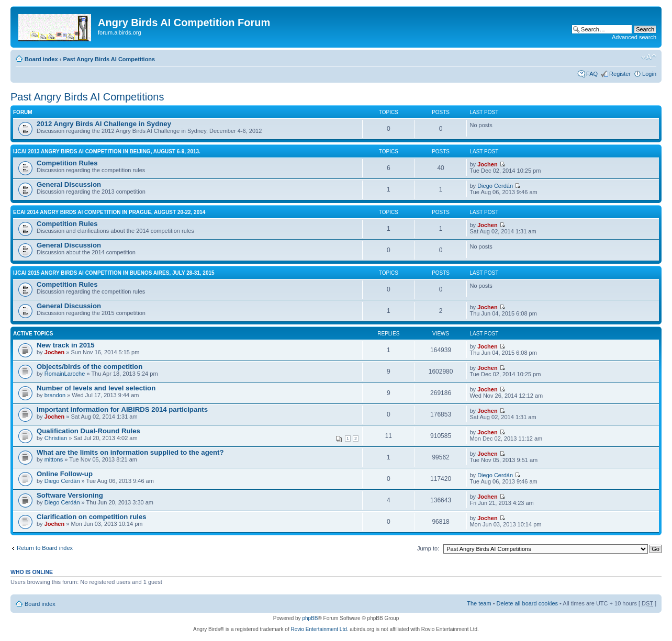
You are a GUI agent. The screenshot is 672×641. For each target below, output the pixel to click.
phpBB (310, 618)
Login (649, 74)
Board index (41, 59)
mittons (54, 459)
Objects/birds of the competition (89, 367)
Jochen (488, 164)
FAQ (592, 74)
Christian (56, 438)
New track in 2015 (66, 345)
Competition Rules (67, 163)
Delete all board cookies (527, 603)
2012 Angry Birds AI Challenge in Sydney (104, 124)
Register (620, 74)
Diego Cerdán (495, 186)
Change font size (649, 57)
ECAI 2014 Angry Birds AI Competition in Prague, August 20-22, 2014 (109, 212)
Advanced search (634, 37)
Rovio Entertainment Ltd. (319, 629)
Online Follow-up (65, 474)
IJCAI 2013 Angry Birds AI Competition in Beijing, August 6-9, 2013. (107, 151)
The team (479, 603)
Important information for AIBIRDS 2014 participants (122, 409)
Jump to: (428, 548)
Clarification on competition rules (92, 517)
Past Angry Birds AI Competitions (109, 59)
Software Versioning (70, 495)
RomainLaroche (65, 374)
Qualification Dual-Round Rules (88, 431)
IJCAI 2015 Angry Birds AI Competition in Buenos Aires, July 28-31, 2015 (114, 273)
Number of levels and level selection (96, 388)
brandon (55, 395)
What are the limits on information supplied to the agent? (130, 452)
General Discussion (69, 184)
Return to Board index (45, 548)
